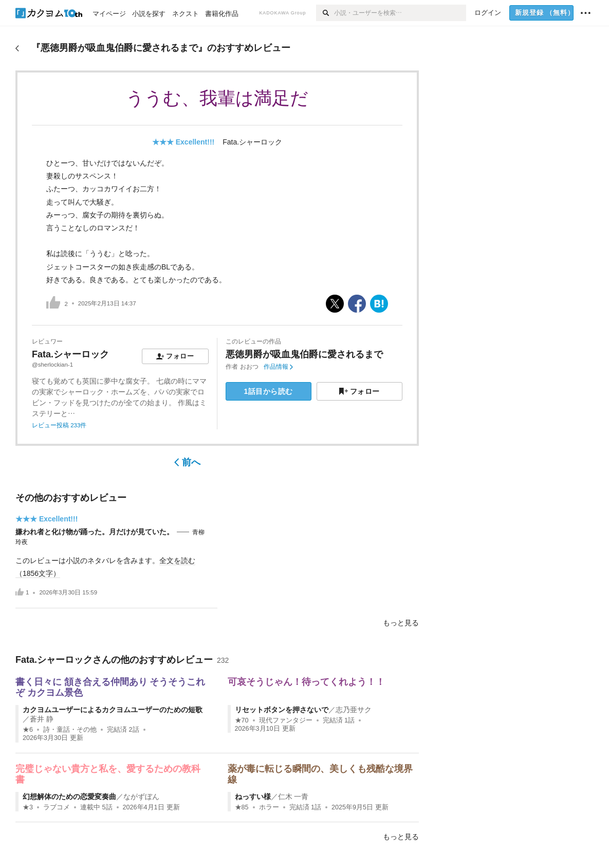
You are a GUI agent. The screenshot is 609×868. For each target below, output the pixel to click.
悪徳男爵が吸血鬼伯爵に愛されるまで (304, 354)
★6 (28, 730)
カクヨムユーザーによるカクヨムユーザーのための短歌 (113, 710)
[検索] (325, 13)
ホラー (269, 807)
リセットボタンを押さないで (282, 710)
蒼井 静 (42, 719)
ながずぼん (141, 797)
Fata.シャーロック (252, 142)
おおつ (249, 367)
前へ (187, 462)
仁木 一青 (293, 797)
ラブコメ (57, 807)
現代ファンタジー (286, 720)
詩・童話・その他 (70, 730)
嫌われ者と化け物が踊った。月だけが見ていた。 (95, 532)
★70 (242, 720)
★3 (28, 807)
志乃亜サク (354, 710)
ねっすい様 (253, 797)
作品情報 (278, 367)
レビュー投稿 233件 (59, 425)
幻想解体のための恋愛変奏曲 (69, 797)
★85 (242, 807)
